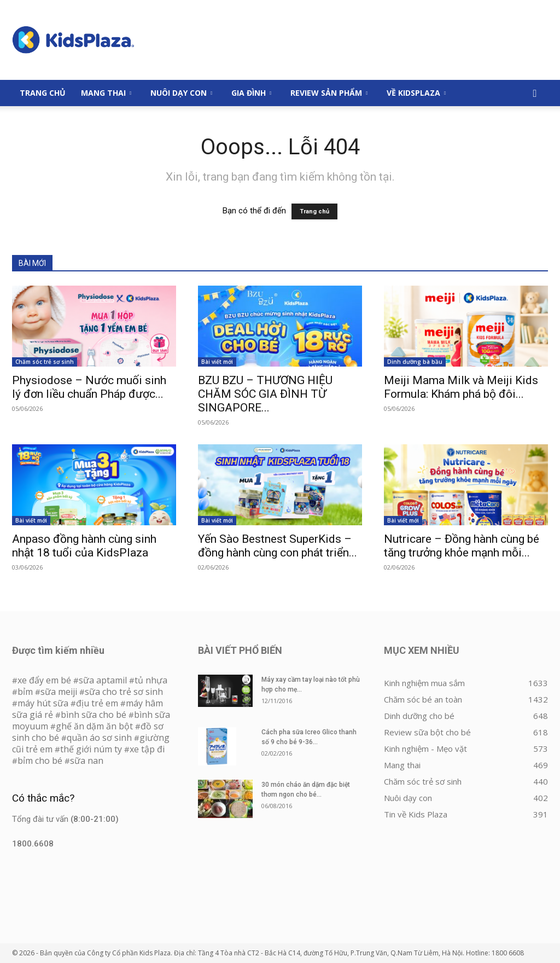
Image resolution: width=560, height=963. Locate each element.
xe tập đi (147, 749)
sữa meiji (59, 692)
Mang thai (106, 93)
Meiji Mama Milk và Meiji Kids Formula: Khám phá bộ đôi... (461, 387)
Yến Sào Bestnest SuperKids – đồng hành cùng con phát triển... (278, 546)
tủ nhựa (151, 680)
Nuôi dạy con (181, 93)
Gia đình (251, 93)
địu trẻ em (97, 703)
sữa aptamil (103, 680)
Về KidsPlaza (416, 93)
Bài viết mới (217, 362)
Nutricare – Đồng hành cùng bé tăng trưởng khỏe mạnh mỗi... (462, 546)
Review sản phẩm (329, 93)
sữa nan (87, 761)
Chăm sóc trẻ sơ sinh (45, 362)
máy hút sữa (43, 703)
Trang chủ (314, 211)
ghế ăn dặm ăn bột (94, 726)
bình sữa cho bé (94, 715)
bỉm (25, 692)
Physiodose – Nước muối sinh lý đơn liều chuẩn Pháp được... (89, 387)
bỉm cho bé (40, 761)
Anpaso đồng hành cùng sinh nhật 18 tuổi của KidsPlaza (84, 546)
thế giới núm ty (91, 749)
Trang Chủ (43, 93)
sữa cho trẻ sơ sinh (124, 692)
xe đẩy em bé (45, 680)
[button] (535, 94)
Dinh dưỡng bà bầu (415, 362)
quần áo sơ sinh (99, 738)
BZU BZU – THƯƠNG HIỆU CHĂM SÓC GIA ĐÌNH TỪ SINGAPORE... (265, 394)
